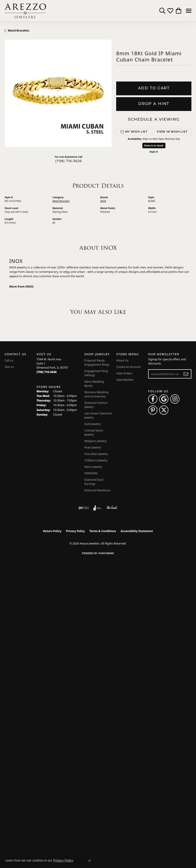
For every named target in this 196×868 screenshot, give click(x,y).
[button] (162, 11)
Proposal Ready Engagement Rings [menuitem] (97, 363)
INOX (103, 201)
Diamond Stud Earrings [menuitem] (94, 482)
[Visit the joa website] (97, 508)
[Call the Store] (47, 372)
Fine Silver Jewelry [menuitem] (96, 454)
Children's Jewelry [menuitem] (96, 460)
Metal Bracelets (19, 31)
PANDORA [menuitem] (91, 473)
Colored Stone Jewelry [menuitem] (94, 433)
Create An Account (128, 367)
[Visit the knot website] (112, 508)
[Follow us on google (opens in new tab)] (164, 399)
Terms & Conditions (103, 531)
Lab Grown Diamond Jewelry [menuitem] (98, 415)
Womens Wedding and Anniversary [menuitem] (97, 394)
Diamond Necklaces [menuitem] (97, 490)
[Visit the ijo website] (84, 508)
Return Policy (52, 531)
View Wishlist (125, 380)
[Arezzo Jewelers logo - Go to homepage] (25, 11)
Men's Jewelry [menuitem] (93, 467)
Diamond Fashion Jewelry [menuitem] (96, 405)
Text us (9, 367)
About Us (122, 360)
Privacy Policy (75, 531)
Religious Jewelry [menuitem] (95, 441)
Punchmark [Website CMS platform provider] (106, 553)
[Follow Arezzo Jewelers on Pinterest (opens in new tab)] (153, 410)
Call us (9, 360)
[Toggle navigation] (189, 11)
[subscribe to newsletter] (186, 374)
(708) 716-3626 (68, 161)
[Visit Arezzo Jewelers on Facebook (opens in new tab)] (153, 399)
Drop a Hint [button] (154, 104)
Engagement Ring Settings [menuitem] (96, 373)
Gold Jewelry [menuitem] (93, 424)
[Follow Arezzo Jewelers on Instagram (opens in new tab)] (175, 399)
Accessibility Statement (137, 531)
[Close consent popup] (89, 861)
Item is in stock (154, 145)
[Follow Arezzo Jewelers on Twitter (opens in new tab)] (164, 410)
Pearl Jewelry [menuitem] (93, 447)
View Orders (124, 373)
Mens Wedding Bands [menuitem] (94, 384)
